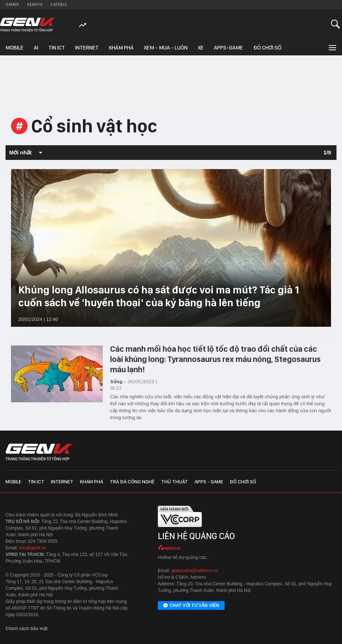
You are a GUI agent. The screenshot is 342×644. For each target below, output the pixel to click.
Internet (87, 48)
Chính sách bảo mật (27, 629)
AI (36, 48)
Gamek (12, 4)
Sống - (118, 381)
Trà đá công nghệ (132, 482)
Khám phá (121, 48)
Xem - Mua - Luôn (166, 48)
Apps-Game (228, 48)
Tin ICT (57, 48)
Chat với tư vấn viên (191, 606)
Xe (201, 48)
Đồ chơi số (267, 48)
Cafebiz (59, 4)
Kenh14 (35, 4)
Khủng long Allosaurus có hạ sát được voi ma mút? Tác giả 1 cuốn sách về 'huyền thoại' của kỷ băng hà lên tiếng (159, 296)
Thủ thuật (174, 482)
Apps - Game (209, 482)
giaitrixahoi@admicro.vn (195, 571)
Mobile (14, 48)
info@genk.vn (33, 548)
